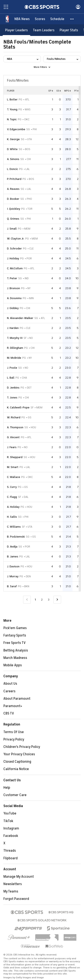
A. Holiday (13, 507)
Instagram (11, 828)
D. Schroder (14, 248)
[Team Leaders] (44, 30)
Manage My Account (19, 877)
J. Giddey (13, 308)
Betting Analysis (16, 650)
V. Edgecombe (16, 129)
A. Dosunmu (14, 298)
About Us (10, 684)
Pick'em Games (15, 628)
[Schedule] (57, 19)
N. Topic (12, 119)
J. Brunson (13, 288)
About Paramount (17, 699)
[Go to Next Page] (57, 600)
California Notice (16, 769)
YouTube (10, 813)
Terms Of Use (14, 732)
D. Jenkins (13, 388)
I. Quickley (14, 209)
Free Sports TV (15, 643)
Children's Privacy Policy (22, 747)
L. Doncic (13, 169)
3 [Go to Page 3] (49, 600)
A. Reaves (13, 189)
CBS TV (9, 713)
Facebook (11, 836)
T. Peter (12, 278)
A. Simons (13, 159)
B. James (13, 556)
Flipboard (10, 858)
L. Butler (12, 99)
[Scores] (40, 19)
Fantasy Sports (15, 635)
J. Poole (12, 368)
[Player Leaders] (16, 30)
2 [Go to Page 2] (42, 600)
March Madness (15, 658)
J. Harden (13, 328)
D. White (12, 149)
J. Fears (12, 447)
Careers (9, 691)
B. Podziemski (16, 537)
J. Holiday (13, 258)
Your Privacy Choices (19, 754)
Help (7, 788)
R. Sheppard (15, 457)
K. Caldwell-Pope (18, 407)
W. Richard (14, 417)
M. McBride (14, 358)
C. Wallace (14, 477)
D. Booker (13, 199)
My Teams (11, 891)
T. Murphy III (15, 338)
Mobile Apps (13, 665)
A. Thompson (15, 427)
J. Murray (13, 576)
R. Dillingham (15, 348)
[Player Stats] (69, 30)
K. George (13, 139)
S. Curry (12, 487)
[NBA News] (22, 19)
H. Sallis (12, 517)
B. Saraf (12, 586)
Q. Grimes (13, 219)
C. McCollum (15, 268)
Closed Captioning (17, 762)
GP (51, 91)
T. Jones (12, 398)
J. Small (12, 229)
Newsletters (13, 884)
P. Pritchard (14, 179)
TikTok (8, 821)
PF (76, 91)
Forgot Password (16, 899)
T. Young (12, 109)
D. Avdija (12, 547)
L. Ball (11, 378)
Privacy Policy (14, 739)
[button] (72, 19)
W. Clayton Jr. (16, 239)
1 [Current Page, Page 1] (35, 600)
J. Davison (13, 566)
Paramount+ (13, 706)
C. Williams (14, 527)
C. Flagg (12, 497)
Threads (10, 851)
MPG (68, 91)
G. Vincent (13, 437)
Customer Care (15, 795)
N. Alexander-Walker (20, 318)
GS (59, 91)
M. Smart (13, 467)
